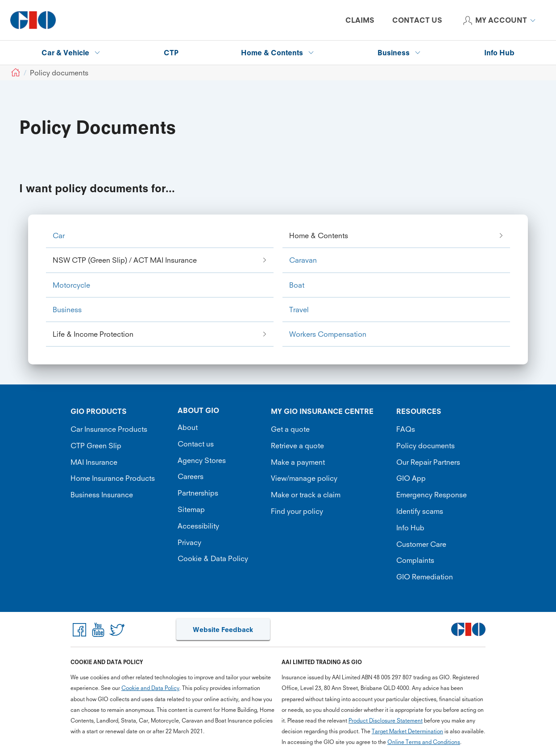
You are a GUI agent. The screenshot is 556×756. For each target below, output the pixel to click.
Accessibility (198, 526)
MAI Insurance (94, 462)
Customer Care (421, 544)
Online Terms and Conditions (424, 742)
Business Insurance (102, 495)
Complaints (415, 560)
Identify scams (420, 511)
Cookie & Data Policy (213, 558)
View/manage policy (304, 478)
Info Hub (410, 528)
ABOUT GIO (198, 410)
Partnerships (198, 493)
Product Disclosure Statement (386, 721)
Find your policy (297, 511)
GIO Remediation (425, 577)
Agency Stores (202, 460)
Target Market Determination (407, 731)
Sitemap (191, 509)
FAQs (406, 429)
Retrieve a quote (297, 446)
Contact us (196, 444)
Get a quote (290, 429)
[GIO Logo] (33, 20)
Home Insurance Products (113, 478)
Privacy (189, 542)
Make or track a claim (306, 495)
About (188, 427)
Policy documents (425, 446)
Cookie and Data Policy (150, 688)
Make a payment (298, 462)
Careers (191, 476)
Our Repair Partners (428, 462)
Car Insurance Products (109, 429)
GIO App (411, 478)
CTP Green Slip (96, 446)
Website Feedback (223, 630)
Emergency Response (432, 495)
